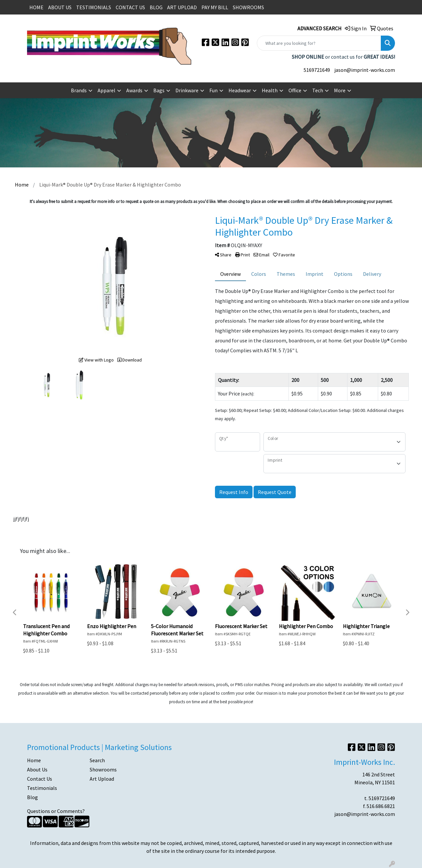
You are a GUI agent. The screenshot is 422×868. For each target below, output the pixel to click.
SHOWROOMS (248, 7)
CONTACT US (130, 7)
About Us (37, 769)
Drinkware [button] (187, 90)
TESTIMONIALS (94, 7)
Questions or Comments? (56, 811)
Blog (32, 797)
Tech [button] (318, 90)
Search (97, 760)
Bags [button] (159, 90)
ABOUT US (60, 7)
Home (34, 760)
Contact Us (40, 779)
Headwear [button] (240, 90)
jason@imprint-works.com (365, 70)
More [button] (340, 90)
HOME (36, 7)
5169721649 (317, 70)
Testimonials (42, 788)
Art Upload (102, 779)
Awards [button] (134, 90)
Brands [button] (79, 90)
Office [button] (295, 90)
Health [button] (270, 90)
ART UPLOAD (182, 7)
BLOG (156, 7)
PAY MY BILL (215, 7)
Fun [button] (213, 90)
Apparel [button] (106, 90)
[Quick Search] (319, 43)
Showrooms (103, 769)
